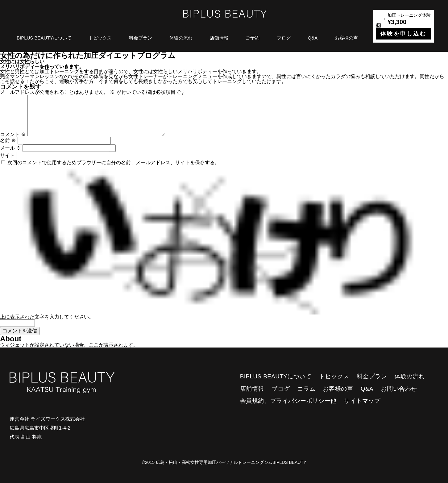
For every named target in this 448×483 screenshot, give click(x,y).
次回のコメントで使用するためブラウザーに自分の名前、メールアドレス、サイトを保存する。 (114, 162)
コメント (13, 134)
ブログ (284, 38)
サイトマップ (362, 401)
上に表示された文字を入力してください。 (47, 317)
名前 (8, 141)
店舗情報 (219, 38)
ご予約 (253, 38)
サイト (7, 155)
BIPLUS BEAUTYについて (44, 38)
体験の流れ (181, 38)
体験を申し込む (403, 34)
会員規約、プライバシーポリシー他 (288, 401)
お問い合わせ (399, 389)
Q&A (313, 38)
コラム (307, 389)
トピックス (100, 38)
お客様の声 (346, 38)
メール (10, 148)
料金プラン (141, 38)
